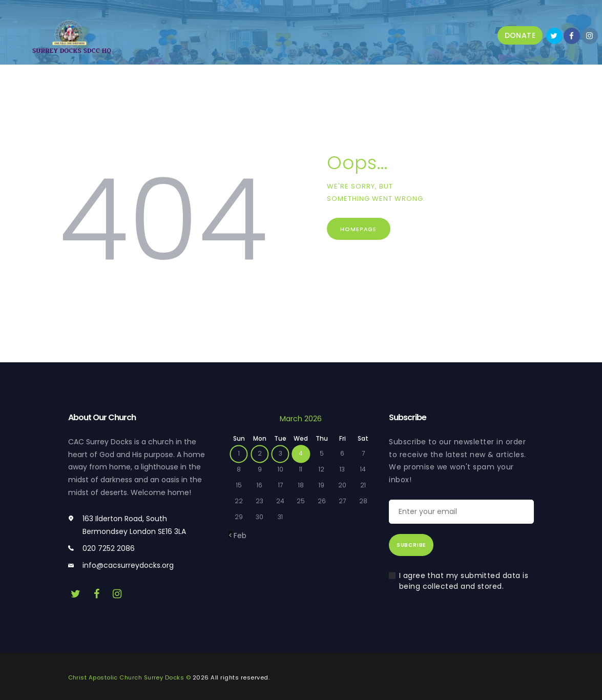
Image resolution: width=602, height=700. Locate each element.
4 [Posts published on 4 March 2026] (301, 453)
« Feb (237, 536)
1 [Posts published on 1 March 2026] (239, 453)
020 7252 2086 (109, 548)
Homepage (360, 229)
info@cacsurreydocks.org (128, 565)
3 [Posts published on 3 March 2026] (281, 453)
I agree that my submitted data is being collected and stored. (464, 581)
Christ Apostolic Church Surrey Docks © (130, 677)
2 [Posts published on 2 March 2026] (260, 453)
